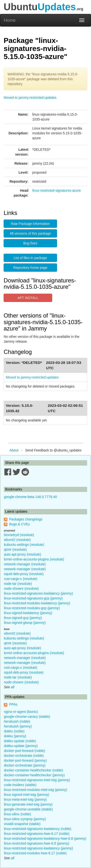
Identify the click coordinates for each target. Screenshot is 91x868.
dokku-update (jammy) (21, 746)
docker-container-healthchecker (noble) (33, 770)
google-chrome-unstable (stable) (28, 809)
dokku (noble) (14, 731)
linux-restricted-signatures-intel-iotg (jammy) (37, 780)
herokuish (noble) (17, 721)
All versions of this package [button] (30, 233)
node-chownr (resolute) (21, 589)
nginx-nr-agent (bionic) (21, 712)
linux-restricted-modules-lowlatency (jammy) (37, 603)
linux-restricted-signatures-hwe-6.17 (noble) (37, 834)
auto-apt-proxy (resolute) (22, 554)
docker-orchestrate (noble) (24, 756)
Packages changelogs (26, 519)
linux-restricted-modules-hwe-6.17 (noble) (35, 853)
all (13, 687)
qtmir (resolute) (15, 549)
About (14, 450)
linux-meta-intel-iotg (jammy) (25, 799)
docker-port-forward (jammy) (25, 760)
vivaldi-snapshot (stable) (22, 824)
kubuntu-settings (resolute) (24, 545)
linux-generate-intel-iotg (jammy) (28, 804)
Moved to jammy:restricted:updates (30, 98)
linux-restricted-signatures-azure (57, 190)
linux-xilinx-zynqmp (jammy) (25, 819)
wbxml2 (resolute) (17, 540)
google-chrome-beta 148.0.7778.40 (30, 497)
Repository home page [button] (30, 268)
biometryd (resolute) (19, 535)
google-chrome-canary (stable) (27, 717)
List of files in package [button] (30, 258)
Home (10, 20)
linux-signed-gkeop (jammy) (25, 623)
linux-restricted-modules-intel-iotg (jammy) (36, 790)
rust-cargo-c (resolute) (21, 579)
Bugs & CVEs (20, 524)
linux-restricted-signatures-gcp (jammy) (33, 598)
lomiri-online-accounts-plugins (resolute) (34, 559)
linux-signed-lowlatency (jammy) (28, 613)
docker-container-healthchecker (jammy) (34, 775)
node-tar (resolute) (18, 584)
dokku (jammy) (15, 736)
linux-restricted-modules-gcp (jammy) (32, 608)
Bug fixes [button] (30, 243)
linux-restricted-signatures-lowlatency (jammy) (38, 593)
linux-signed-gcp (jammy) (23, 618)
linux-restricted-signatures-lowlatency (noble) (38, 829)
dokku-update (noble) (20, 741)
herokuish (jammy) (18, 726)
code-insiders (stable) (20, 785)
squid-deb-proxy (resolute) (24, 574)
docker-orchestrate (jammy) (25, 765)
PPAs (13, 704)
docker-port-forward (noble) (25, 751)
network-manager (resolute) (25, 564)
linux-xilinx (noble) (17, 814)
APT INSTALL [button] (28, 298)
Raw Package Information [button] (30, 224)
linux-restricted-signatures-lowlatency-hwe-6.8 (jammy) (45, 838)
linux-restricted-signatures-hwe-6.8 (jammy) (37, 843)
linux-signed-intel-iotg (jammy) (27, 795)
